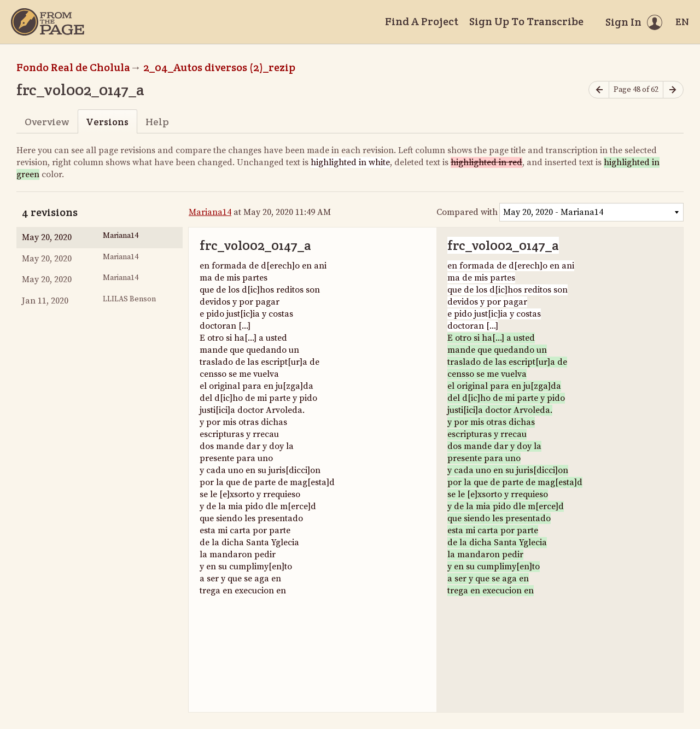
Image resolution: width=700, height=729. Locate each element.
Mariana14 (210, 212)
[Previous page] (599, 90)
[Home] (48, 22)
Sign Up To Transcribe (526, 21)
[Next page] (673, 90)
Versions (107, 122)
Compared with (467, 212)
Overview (47, 122)
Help (157, 122)
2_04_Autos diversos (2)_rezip (219, 67)
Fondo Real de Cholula (73, 67)
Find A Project (422, 21)
